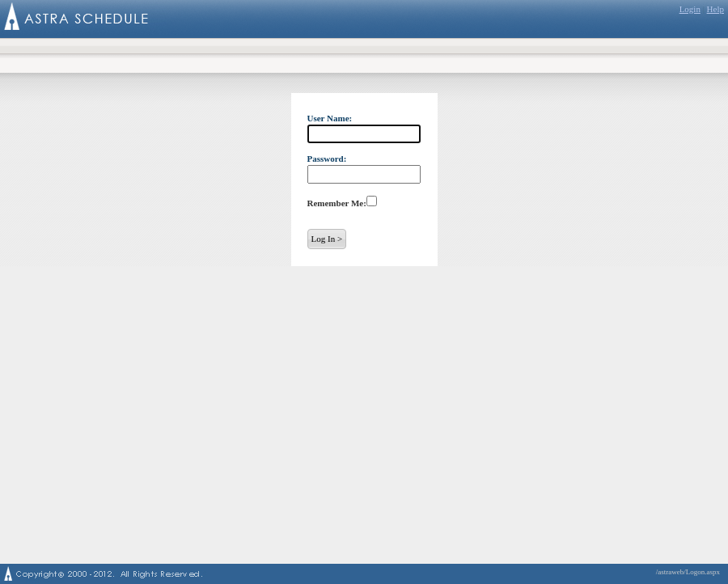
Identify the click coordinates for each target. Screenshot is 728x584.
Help (715, 9)
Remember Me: (337, 203)
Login (690, 9)
